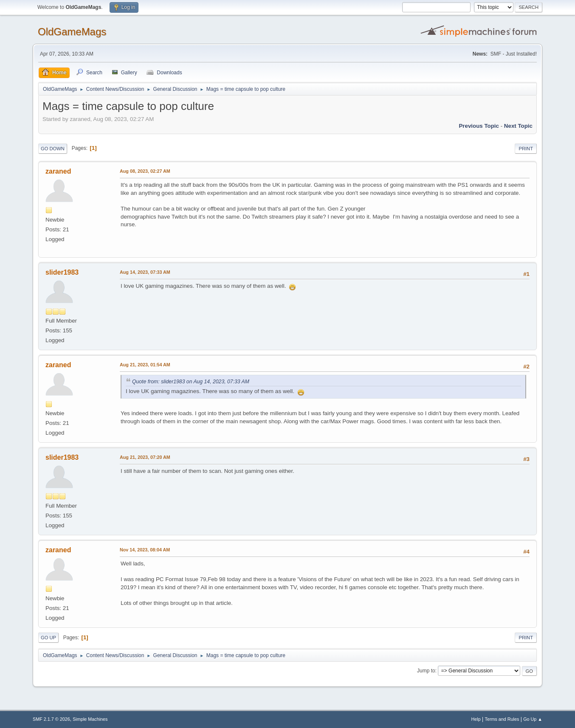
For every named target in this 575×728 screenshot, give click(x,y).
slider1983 (62, 272)
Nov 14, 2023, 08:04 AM (145, 550)
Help (476, 719)
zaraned (58, 171)
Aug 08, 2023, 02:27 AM (145, 171)
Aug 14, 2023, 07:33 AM (145, 272)
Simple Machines (90, 719)
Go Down (53, 149)
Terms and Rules (502, 719)
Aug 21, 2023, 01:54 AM (145, 365)
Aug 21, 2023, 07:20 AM (145, 457)
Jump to (426, 671)
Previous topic (479, 126)
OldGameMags (72, 32)
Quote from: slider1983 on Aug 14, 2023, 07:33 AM (191, 382)
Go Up (48, 638)
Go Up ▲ (533, 719)
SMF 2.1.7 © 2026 (51, 719)
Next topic (518, 126)
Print (526, 149)
